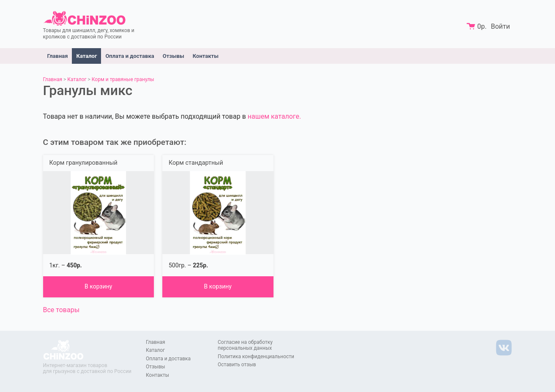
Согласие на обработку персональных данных (245, 345)
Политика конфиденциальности (256, 357)
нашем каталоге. (274, 116)
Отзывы (174, 56)
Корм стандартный (196, 163)
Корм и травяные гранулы (123, 79)
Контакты (206, 56)
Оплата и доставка (130, 56)
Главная (58, 56)
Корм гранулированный (83, 163)
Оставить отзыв (237, 365)
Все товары (62, 310)
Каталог (86, 56)
